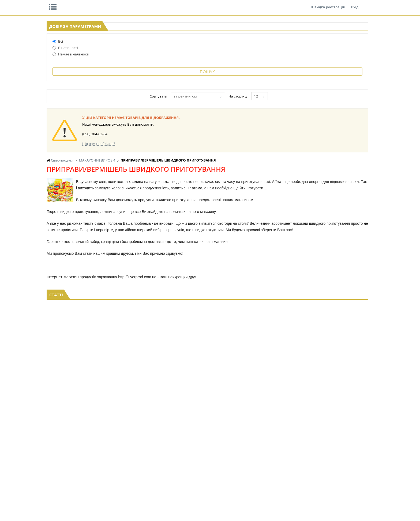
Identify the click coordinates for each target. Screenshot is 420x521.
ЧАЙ (105, 467)
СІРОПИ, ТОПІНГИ (205, 462)
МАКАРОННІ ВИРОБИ (208, 477)
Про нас (59, 4)
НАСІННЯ (153, 452)
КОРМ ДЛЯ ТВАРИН (206, 472)
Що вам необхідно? (168, 372)
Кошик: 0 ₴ (344, 57)
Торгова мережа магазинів (207, 393)
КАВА (105, 472)
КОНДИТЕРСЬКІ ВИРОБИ (210, 457)
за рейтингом (246, 325)
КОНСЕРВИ (200, 467)
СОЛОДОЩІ (290, 447)
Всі (44, 83)
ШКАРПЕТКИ (336, 462)
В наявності (52, 89)
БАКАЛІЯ (108, 477)
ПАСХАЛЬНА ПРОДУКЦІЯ (255, 467)
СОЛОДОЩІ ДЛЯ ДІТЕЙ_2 (300, 452)
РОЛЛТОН (259, 253)
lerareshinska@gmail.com (90, 509)
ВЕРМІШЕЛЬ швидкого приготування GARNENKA (168, 253)
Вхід (355, 4)
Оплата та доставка (155, 56)
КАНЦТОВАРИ (337, 457)
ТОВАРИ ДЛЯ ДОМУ (296, 467)
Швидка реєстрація (328, 4)
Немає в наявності (57, 96)
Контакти (136, 4)
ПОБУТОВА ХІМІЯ (339, 467)
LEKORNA (153, 447)
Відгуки (84, 4)
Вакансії (109, 4)
